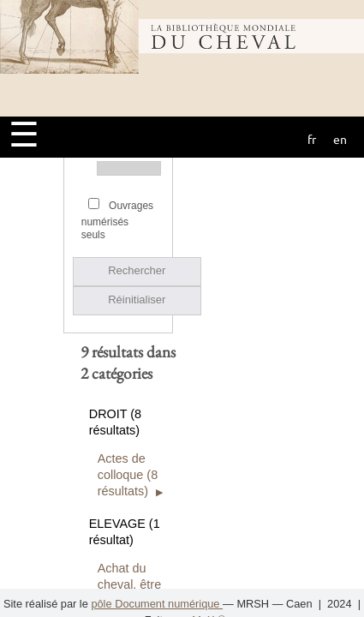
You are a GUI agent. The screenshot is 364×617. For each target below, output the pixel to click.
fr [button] (312, 139)
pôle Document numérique (157, 604)
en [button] (340, 139)
